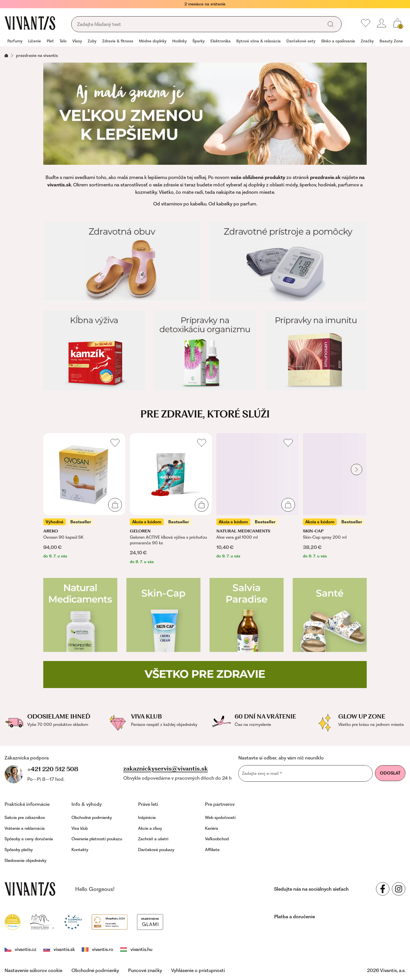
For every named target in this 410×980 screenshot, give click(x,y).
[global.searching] (199, 24)
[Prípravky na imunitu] (316, 350)
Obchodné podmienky (92, 818)
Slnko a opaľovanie (338, 41)
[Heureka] (13, 921)
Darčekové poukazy (156, 850)
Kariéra (212, 828)
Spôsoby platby (19, 850)
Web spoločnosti (220, 818)
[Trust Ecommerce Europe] (73, 921)
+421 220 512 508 (53, 769)
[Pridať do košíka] (115, 505)
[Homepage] (30, 23)
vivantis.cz (20, 949)
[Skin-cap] (163, 615)
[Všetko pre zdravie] (205, 675)
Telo (63, 41)
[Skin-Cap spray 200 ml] (344, 496)
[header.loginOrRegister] (382, 23)
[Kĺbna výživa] (94, 350)
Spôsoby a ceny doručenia (29, 839)
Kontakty (80, 850)
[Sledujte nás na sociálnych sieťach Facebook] (383, 889)
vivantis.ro (98, 949)
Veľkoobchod (217, 839)
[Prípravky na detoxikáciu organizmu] (205, 350)
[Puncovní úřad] (42, 921)
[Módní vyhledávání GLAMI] (150, 921)
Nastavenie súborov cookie (33, 970)
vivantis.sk (59, 949)
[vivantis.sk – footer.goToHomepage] (30, 889)
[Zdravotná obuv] (122, 261)
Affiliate (212, 850)
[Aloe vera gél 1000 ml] (257, 496)
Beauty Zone (391, 41)
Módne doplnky (153, 41)
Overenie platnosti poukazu (97, 839)
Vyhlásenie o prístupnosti (198, 970)
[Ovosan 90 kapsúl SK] (84, 496)
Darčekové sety (301, 41)
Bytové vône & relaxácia (259, 41)
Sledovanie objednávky (25, 860)
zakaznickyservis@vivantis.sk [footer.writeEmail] (166, 769)
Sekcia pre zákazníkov (25, 818)
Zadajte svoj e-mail (262, 774)
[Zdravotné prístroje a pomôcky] (288, 261)
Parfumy (15, 41)
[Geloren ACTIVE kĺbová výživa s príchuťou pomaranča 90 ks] (171, 499)
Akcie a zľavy (150, 828)
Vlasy (77, 41)
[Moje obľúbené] (366, 23)
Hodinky (180, 41)
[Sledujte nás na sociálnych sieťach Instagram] (399, 889)
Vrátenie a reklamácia (25, 828)
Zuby (92, 41)
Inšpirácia (147, 818)
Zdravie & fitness (118, 41)
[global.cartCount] (397, 23)
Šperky (199, 41)
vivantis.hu (136, 949)
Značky (367, 41)
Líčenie (35, 41)
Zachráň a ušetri (153, 839)
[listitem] (84, 496)
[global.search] (331, 24)
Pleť (50, 41)
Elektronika (221, 41)
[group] (15, 42)
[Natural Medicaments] (80, 615)
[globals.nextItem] (356, 470)
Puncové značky (145, 970)
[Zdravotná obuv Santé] (330, 615)
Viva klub (80, 828)
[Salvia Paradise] (247, 615)
